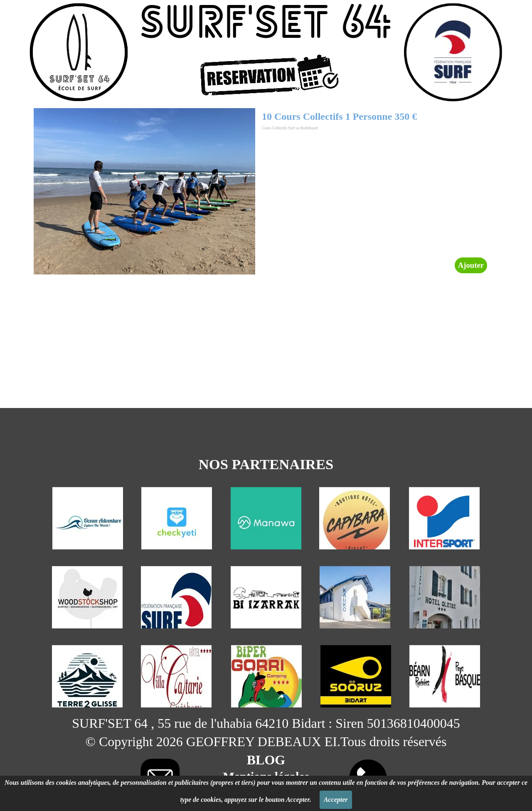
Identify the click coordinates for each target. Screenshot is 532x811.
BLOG (266, 760)
